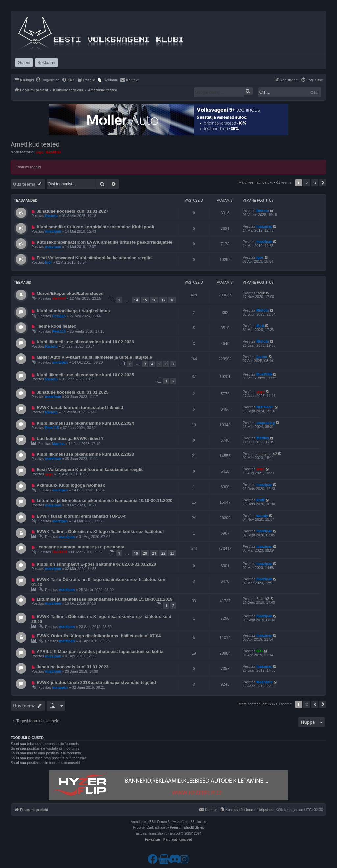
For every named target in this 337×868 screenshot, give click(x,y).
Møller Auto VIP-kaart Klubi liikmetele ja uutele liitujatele (94, 357)
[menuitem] (48, 80)
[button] (323, 183)
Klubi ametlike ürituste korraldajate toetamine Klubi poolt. (96, 227)
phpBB (149, 822)
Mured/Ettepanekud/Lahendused (70, 293)
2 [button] (307, 183)
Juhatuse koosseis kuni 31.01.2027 (72, 211)
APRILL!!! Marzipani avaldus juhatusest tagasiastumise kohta (100, 651)
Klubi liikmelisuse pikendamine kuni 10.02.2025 (85, 375)
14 (136, 300)
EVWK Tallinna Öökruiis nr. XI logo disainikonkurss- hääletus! (100, 532)
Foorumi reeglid (28, 167)
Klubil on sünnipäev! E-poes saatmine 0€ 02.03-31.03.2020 (96, 564)
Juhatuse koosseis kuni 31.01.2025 (72, 392)
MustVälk (264, 374)
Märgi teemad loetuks (256, 182)
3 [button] (315, 183)
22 (163, 553)
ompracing (266, 423)
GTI (259, 651)
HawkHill (53, 152)
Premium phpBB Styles (187, 828)
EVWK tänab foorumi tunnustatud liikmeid (80, 408)
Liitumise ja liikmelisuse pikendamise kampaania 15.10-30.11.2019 (104, 599)
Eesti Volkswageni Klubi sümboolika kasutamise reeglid (94, 258)
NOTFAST (265, 407)
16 (154, 300)
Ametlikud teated (35, 144)
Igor (49, 262)
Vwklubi (59, 298)
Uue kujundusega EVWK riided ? (70, 439)
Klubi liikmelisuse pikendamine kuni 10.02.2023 (85, 454)
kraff (260, 500)
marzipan (53, 231)
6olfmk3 (263, 599)
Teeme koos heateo (56, 326)
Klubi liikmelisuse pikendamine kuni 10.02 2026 (85, 342)
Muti (260, 326)
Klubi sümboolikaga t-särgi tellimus (73, 311)
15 (145, 300)
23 (172, 553)
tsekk (261, 293)
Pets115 (59, 316)
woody (262, 516)
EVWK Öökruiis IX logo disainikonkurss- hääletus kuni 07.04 (99, 636)
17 (163, 300)
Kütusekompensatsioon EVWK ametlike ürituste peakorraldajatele (104, 242)
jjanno (262, 357)
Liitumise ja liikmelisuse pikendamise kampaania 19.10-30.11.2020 (104, 501)
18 (172, 300)
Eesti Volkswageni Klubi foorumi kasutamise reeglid (90, 470)
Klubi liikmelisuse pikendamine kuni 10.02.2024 (85, 423)
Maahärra (264, 682)
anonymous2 (267, 454)
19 (136, 553)
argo (39, 152)
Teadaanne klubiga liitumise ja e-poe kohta (80, 547)
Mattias (58, 444)
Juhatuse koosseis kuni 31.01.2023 (72, 667)
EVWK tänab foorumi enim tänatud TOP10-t (81, 516)
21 (154, 553)
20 (145, 553)
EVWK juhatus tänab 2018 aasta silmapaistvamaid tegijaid (96, 682)
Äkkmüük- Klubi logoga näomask (71, 485)
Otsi (314, 92)
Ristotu (51, 216)
